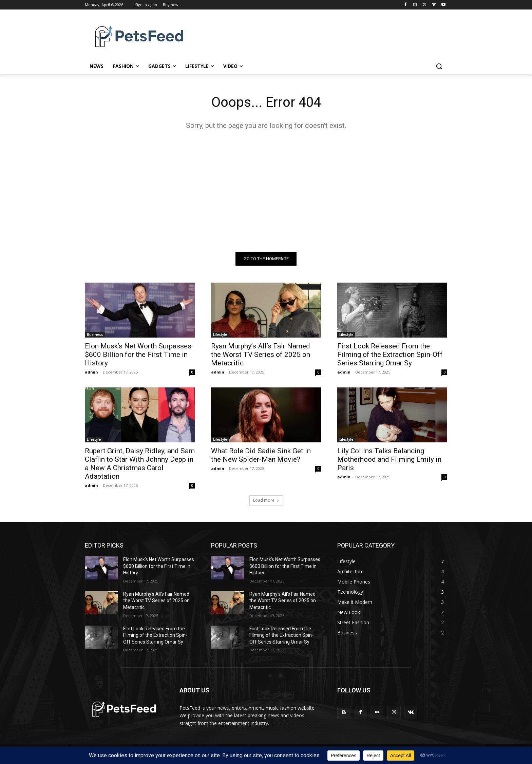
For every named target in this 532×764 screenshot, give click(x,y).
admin (91, 372)
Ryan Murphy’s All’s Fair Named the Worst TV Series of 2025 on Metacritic (261, 355)
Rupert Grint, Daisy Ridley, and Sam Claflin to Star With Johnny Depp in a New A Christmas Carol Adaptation (140, 464)
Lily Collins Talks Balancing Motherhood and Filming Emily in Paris (389, 459)
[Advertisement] (266, 191)
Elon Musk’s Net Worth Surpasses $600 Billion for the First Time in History (138, 355)
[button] (439, 66)
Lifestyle (220, 335)
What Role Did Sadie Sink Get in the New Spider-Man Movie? (261, 455)
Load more (266, 500)
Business (95, 335)
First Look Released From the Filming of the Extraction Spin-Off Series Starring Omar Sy (390, 355)
